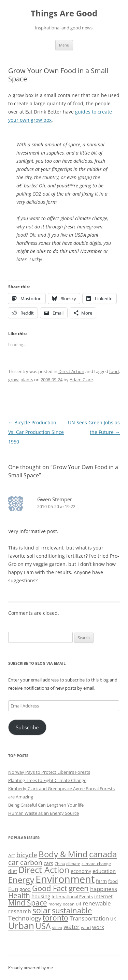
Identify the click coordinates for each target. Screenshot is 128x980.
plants (27, 380)
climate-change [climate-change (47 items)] (96, 864)
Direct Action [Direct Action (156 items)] (44, 870)
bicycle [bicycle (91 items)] (27, 855)
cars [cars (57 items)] (48, 863)
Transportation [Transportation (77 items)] (89, 918)
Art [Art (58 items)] (12, 855)
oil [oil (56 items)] (79, 904)
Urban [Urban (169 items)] (21, 926)
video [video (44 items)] (57, 928)
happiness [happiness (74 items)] (104, 889)
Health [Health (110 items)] (19, 896)
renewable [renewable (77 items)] (97, 903)
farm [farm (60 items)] (101, 881)
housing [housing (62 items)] (41, 896)
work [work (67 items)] (98, 927)
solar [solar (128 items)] (41, 910)
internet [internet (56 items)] (103, 896)
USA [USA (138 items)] (43, 926)
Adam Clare (81, 380)
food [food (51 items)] (113, 881)
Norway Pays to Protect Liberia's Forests (49, 772)
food (114, 371)
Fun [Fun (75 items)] (13, 889)
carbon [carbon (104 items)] (31, 862)
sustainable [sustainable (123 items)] (72, 910)
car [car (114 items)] (13, 862)
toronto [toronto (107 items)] (55, 918)
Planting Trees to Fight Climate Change (47, 780)
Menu (64, 45)
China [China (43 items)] (60, 864)
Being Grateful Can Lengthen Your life (46, 805)
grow (13, 380)
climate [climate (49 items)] (73, 864)
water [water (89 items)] (72, 926)
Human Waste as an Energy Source (44, 813)
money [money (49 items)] (55, 904)
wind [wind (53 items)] (86, 927)
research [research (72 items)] (20, 911)
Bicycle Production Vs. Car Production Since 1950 (36, 432)
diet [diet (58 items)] (13, 871)
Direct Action (71, 371)
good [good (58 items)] (25, 889)
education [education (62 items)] (104, 871)
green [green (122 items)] (79, 888)
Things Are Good (64, 14)
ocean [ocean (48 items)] (69, 904)
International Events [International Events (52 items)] (72, 897)
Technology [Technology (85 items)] (25, 918)
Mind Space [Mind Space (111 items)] (28, 903)
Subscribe (27, 727)
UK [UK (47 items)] (113, 919)
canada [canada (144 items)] (103, 854)
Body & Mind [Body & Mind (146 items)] (63, 854)
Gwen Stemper (55, 499)
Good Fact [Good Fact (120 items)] (50, 888)
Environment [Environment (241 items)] (65, 879)
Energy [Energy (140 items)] (21, 880)
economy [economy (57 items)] (81, 871)
